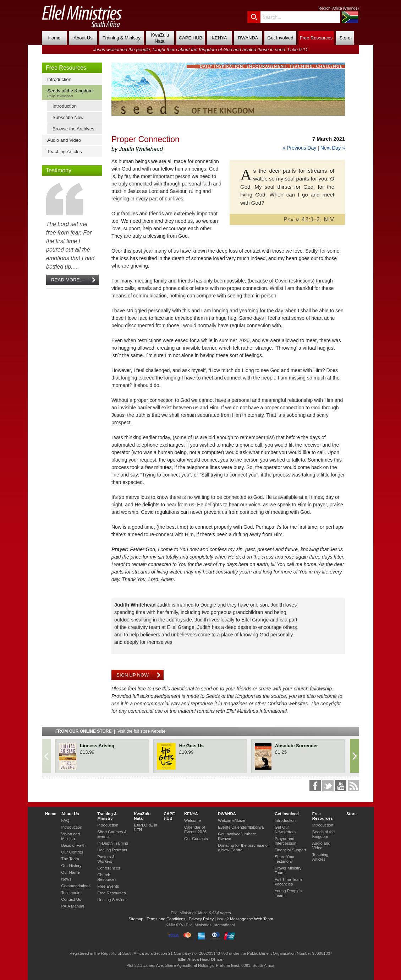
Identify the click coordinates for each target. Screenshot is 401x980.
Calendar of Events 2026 (195, 830)
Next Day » (333, 148)
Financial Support (290, 850)
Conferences (109, 868)
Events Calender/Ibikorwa (241, 827)
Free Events (108, 886)
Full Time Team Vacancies (288, 882)
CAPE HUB (191, 38)
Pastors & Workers (106, 859)
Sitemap (136, 919)
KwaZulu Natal (160, 38)
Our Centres (72, 852)
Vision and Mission (70, 836)
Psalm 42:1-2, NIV (309, 219)
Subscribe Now (68, 117)
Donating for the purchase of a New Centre (243, 848)
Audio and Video (64, 140)
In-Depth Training (113, 843)
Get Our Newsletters (285, 830)
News (66, 879)
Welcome (193, 820)
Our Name (70, 872)
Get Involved (281, 38)
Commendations (76, 886)
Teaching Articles (65, 152)
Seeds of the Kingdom (74, 93)
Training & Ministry (122, 38)
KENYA (219, 38)
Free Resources (316, 38)
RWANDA (248, 38)
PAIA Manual (73, 906)
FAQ (65, 820)
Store (345, 38)
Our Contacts (196, 839)
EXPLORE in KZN (145, 827)
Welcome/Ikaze (232, 820)
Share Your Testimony (285, 859)
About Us (83, 38)
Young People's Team (289, 893)
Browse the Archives (73, 129)
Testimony (59, 170)
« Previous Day (299, 148)
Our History (71, 866)
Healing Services (112, 900)
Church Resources (107, 877)
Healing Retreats (112, 850)
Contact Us (71, 899)
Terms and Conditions (166, 919)
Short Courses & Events (112, 834)
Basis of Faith (73, 845)
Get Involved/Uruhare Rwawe (237, 836)
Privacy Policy (201, 919)
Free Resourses (112, 893)
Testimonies (72, 893)
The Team (70, 859)
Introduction (59, 79)
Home (54, 38)
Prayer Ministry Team (288, 870)
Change (351, 8)
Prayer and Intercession (285, 841)
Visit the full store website (141, 731)
